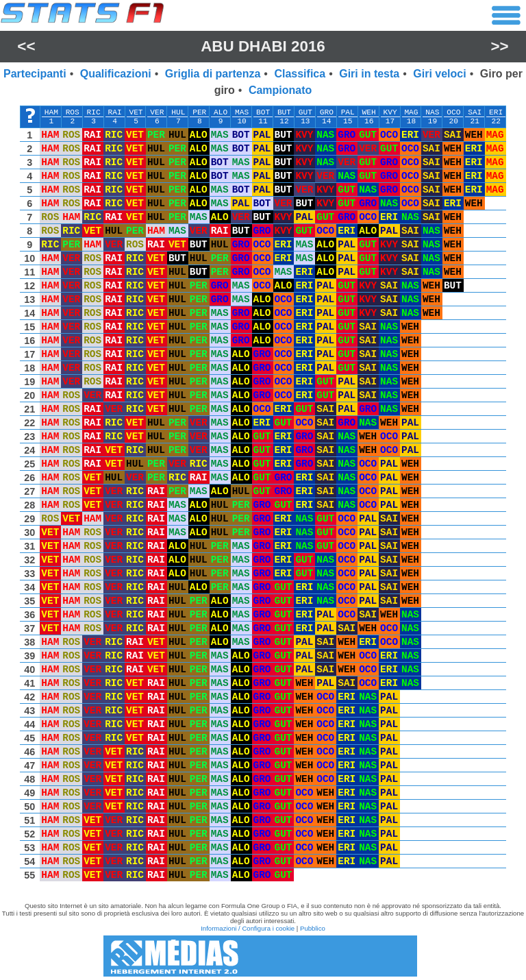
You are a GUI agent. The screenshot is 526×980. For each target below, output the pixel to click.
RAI (115, 112)
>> (500, 46)
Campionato (280, 90)
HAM (51, 112)
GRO (327, 112)
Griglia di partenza (213, 74)
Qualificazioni (116, 74)
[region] (263, 497)
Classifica (300, 74)
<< (26, 46)
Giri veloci (439, 74)
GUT (305, 112)
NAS (432, 112)
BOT (263, 112)
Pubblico (313, 928)
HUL (178, 112)
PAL (348, 112)
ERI (496, 112)
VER (157, 112)
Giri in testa (369, 74)
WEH (369, 112)
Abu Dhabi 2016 (263, 46)
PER (199, 112)
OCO (453, 112)
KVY (390, 112)
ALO (221, 112)
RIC (94, 112)
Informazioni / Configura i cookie (248, 928)
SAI (475, 112)
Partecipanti (35, 74)
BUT (284, 112)
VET (136, 112)
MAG (411, 112)
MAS (242, 112)
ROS (73, 112)
